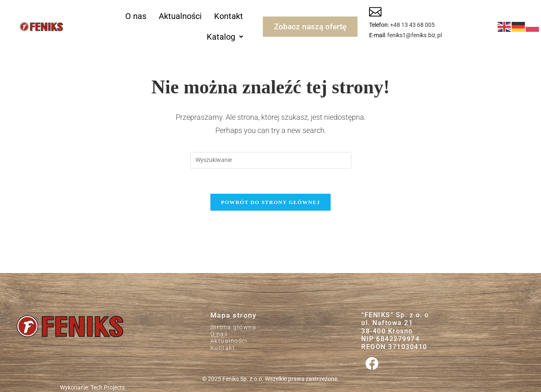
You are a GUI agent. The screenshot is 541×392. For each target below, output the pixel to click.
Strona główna (234, 327)
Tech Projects (108, 387)
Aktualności (180, 16)
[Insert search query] (271, 160)
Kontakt (229, 16)
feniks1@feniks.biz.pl (415, 35)
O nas (136, 16)
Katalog (225, 37)
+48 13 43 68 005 (412, 25)
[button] (225, 37)
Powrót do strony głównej (271, 202)
